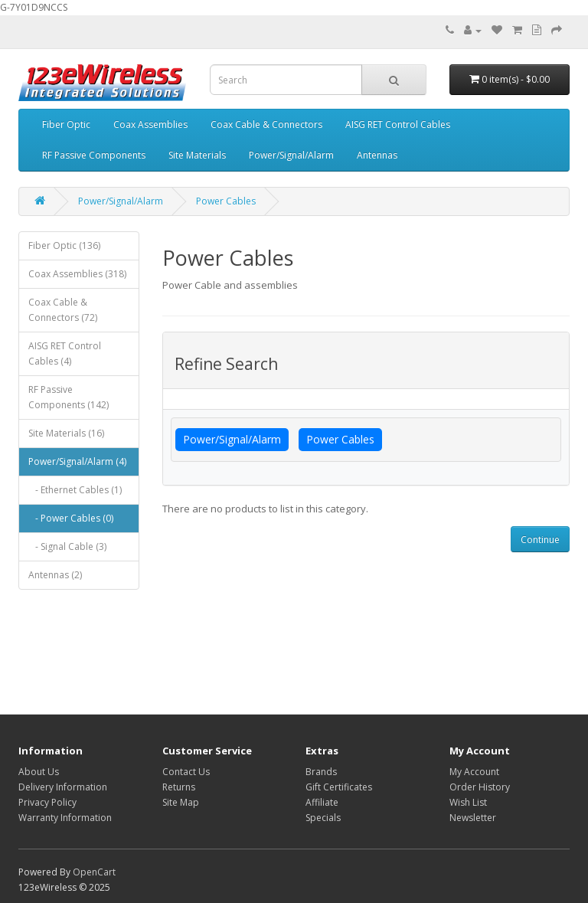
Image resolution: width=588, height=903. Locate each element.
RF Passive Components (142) (69, 397)
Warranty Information (65, 818)
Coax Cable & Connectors (266, 124)
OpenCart (94, 872)
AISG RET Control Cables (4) (65, 353)
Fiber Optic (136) (64, 245)
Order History (480, 787)
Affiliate (322, 802)
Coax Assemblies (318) (77, 274)
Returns (179, 787)
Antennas (377, 155)
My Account (474, 772)
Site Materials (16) (66, 433)
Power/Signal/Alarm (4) (77, 461)
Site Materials (197, 155)
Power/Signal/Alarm (291, 155)
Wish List (468, 802)
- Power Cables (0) (71, 518)
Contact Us (186, 772)
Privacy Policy (47, 802)
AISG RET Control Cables (398, 124)
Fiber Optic (66, 124)
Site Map (181, 802)
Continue (540, 540)
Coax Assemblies (150, 124)
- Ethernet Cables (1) (75, 490)
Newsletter (473, 818)
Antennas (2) (55, 575)
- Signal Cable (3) (67, 546)
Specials (323, 818)
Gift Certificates (339, 787)
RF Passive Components (94, 155)
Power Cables (226, 201)
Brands (321, 772)
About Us (39, 772)
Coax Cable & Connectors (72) (63, 310)
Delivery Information (63, 787)
